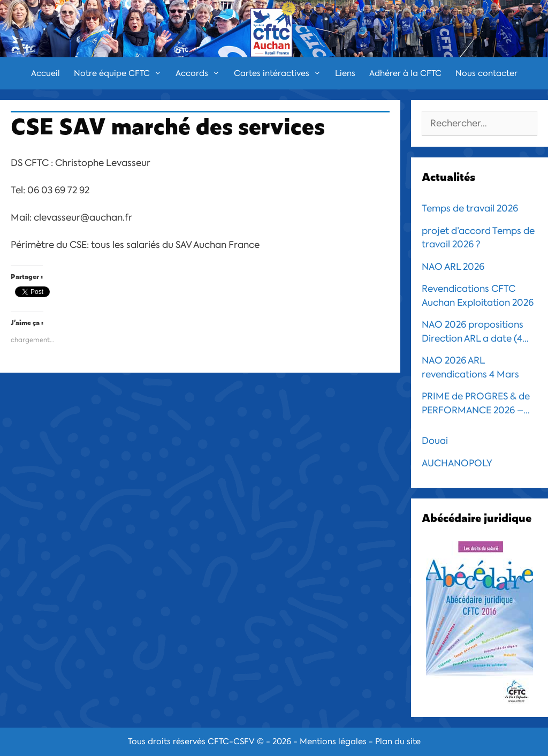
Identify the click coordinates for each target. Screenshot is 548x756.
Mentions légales (333, 742)
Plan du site (398, 742)
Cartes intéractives (281, 73)
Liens (345, 73)
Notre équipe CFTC (121, 73)
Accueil (45, 73)
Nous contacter (486, 73)
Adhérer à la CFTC (405, 73)
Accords (201, 73)
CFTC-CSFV (231, 742)
